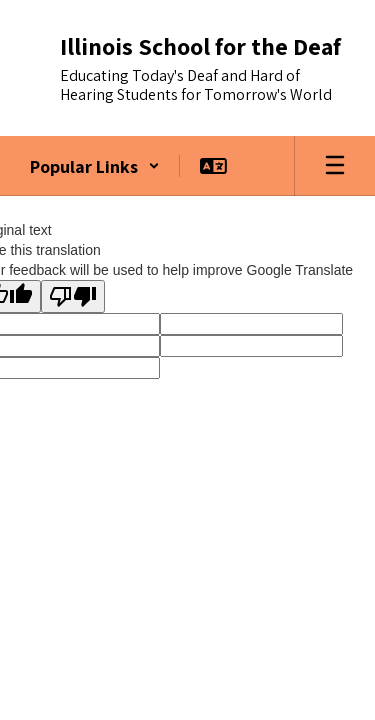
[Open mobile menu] (335, 166)
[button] (95, 166)
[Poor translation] (73, 296)
